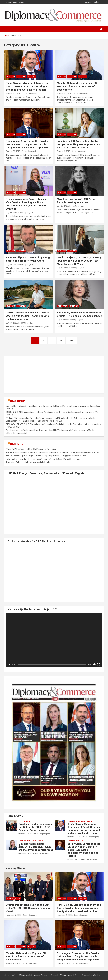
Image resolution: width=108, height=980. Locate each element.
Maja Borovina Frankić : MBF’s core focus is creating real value (77, 201)
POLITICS (32, 76)
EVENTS (22, 821)
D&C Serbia (17, 444)
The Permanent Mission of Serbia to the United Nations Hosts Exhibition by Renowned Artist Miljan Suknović (53, 452)
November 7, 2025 (26, 834)
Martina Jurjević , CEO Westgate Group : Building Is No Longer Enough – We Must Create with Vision (79, 261)
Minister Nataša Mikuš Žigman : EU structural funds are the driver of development (77, 86)
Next (72, 340)
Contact (88, 2)
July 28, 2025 (11, 213)
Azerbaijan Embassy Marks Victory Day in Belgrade (28, 462)
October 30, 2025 (13, 151)
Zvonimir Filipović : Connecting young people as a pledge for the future (28, 259)
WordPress (98, 975)
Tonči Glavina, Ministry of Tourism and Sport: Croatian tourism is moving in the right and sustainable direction (28, 86)
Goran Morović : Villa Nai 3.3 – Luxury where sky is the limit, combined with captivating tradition (27, 316)
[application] (54, 640)
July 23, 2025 (11, 264)
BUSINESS (11, 76)
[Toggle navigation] (7, 29)
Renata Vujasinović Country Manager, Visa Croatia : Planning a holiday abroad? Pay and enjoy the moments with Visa (27, 204)
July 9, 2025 (62, 320)
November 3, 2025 (64, 93)
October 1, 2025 (64, 151)
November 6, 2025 (14, 93)
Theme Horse (66, 975)
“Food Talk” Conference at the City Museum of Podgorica (31, 449)
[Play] (9, 664)
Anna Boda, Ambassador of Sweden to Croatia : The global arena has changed (79, 314)
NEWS (28, 821)
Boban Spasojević (30, 93)
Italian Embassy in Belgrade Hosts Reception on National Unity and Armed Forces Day (43, 459)
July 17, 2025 (11, 323)
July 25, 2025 (62, 206)
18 (61, 340)
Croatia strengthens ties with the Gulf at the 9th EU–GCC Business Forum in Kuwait (35, 827)
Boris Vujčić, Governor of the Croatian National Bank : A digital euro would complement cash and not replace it (28, 144)
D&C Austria (18, 401)
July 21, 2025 (62, 268)
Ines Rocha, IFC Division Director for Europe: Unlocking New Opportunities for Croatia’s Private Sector (78, 144)
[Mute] (94, 664)
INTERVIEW (21, 76)
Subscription (99, 2)
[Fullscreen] (99, 664)
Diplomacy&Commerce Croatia (34, 975)
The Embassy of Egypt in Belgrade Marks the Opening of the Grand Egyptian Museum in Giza (46, 456)
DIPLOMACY (63, 306)
